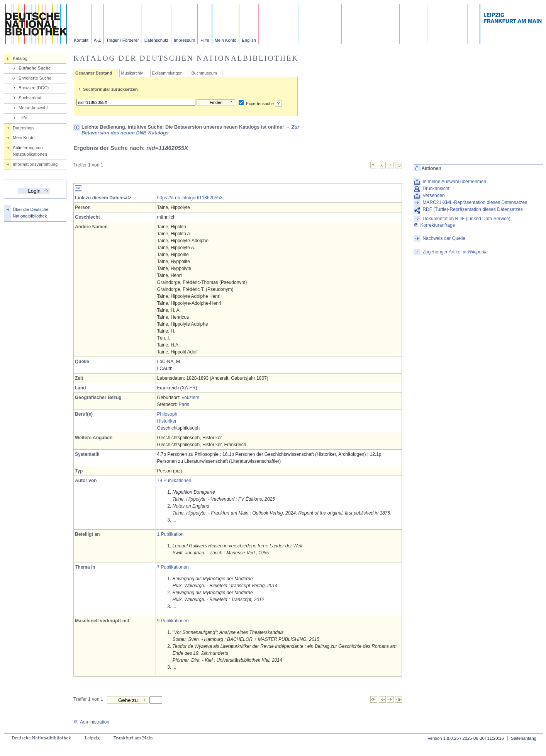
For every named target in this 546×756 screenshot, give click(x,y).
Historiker (167, 421)
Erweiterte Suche (35, 78)
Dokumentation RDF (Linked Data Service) (466, 219)
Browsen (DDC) (34, 88)
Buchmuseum (204, 73)
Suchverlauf (30, 98)
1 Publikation (170, 534)
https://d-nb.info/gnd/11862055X (190, 198)
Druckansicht (436, 189)
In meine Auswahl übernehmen (454, 182)
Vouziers (190, 398)
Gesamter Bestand (94, 73)
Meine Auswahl (33, 108)
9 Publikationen (173, 621)
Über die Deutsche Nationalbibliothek (31, 213)
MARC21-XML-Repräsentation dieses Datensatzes (475, 202)
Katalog (20, 58)
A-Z (97, 40)
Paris (184, 404)
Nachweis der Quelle (444, 238)
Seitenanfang (524, 738)
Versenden (433, 195)
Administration (91, 722)
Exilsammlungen (167, 73)
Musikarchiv (132, 73)
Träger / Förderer (123, 40)
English (249, 40)
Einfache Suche (35, 68)
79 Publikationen (174, 481)
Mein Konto (226, 40)
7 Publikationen (173, 567)
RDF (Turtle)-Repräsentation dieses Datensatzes (473, 209)
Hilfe (205, 40)
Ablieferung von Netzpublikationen (30, 151)
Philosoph (167, 414)
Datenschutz (156, 40)
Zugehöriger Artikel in (455, 252)
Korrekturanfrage (434, 225)
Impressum (184, 40)
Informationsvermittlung (35, 164)
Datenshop (23, 128)
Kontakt (81, 40)
